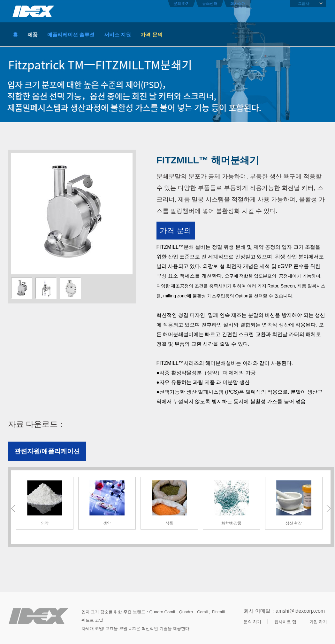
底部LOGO (38, 616)
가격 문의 (151, 35)
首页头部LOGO (34, 11)
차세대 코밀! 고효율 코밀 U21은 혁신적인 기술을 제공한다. (136, 628)
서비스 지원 (118, 35)
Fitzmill (218, 612)
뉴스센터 (210, 4)
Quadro (186, 612)
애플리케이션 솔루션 (71, 35)
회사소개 (238, 4)
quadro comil (162, 612)
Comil (202, 612)
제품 (33, 35)
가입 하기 (318, 622)
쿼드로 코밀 (92, 620)
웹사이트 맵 (285, 622)
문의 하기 (182, 4)
